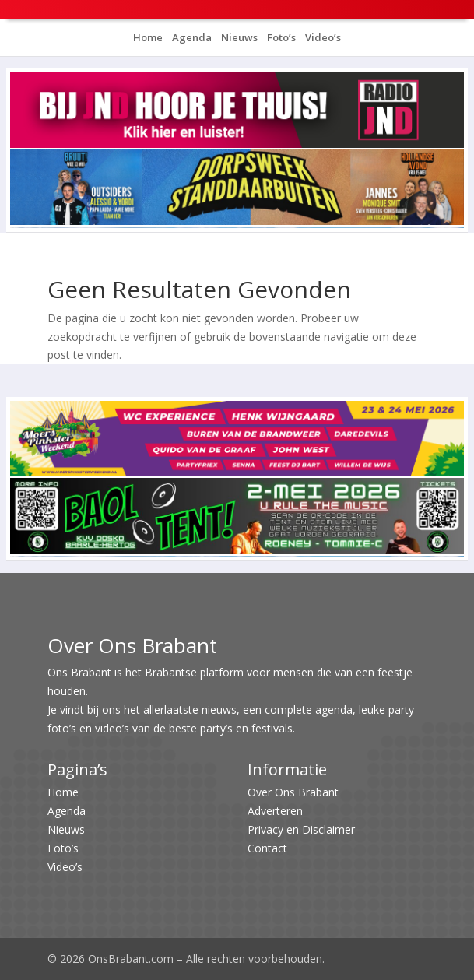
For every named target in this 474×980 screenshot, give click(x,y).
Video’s (322, 37)
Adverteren (275, 811)
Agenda (191, 37)
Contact (267, 848)
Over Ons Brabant (293, 792)
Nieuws (238, 37)
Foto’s (280, 37)
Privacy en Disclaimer (301, 829)
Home (148, 37)
